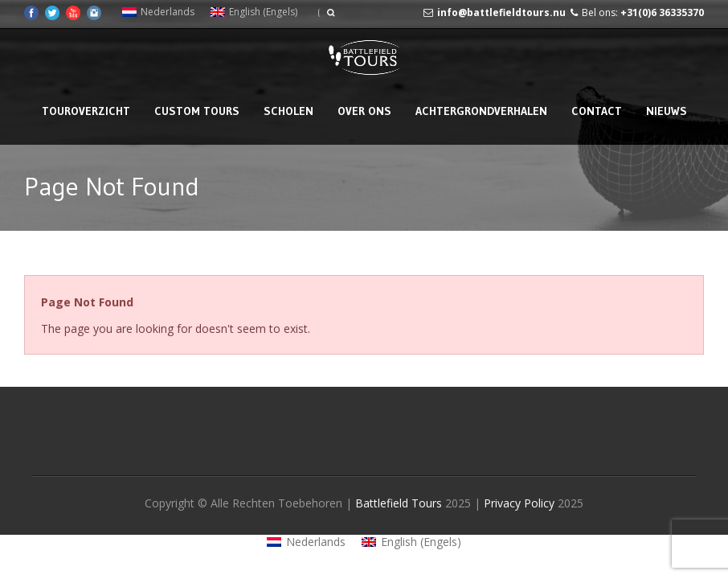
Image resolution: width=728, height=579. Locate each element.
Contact (597, 111)
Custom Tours (197, 111)
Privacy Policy (521, 503)
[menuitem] (158, 12)
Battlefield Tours (399, 503)
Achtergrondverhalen (481, 111)
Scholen (288, 111)
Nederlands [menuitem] (168, 12)
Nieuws (667, 111)
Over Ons (364, 111)
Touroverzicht (86, 111)
